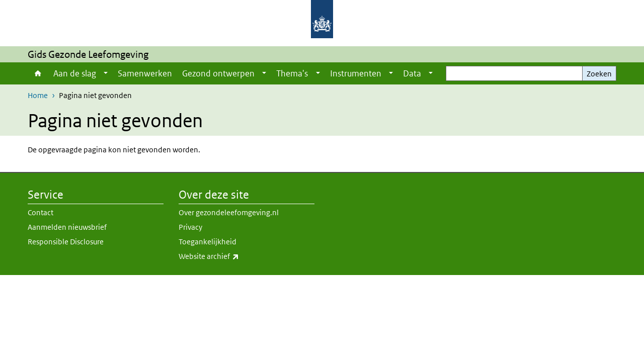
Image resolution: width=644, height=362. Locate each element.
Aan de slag (75, 73)
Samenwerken (145, 73)
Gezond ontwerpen (218, 73)
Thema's (292, 73)
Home (38, 73)
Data (412, 73)
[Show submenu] (106, 73)
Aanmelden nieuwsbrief (67, 227)
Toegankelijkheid (208, 242)
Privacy (190, 227)
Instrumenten (356, 73)
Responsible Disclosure (66, 242)
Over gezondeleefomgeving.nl (229, 212)
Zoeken (599, 74)
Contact (41, 212)
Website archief (231, 256)
